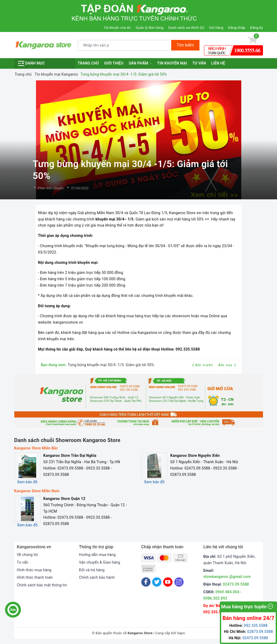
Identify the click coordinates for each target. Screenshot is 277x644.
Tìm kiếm (185, 45)
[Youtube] (168, 582)
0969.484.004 (227, 592)
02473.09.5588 (236, 584)
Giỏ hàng (216, 28)
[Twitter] (157, 582)
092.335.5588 (215, 612)
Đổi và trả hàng (92, 570)
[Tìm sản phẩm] (125, 45)
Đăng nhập (237, 28)
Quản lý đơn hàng (149, 28)
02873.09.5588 (260, 632)
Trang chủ (88, 63)
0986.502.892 (215, 598)
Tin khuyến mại (172, 63)
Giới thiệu (114, 63)
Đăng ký (257, 28)
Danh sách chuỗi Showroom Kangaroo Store (67, 440)
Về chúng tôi (28, 555)
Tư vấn (199, 63)
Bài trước (203, 365)
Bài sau (227, 365)
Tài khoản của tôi (117, 28)
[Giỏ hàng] (252, 40)
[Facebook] (146, 582)
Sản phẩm (140, 63)
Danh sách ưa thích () (186, 28)
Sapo (181, 633)
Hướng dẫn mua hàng (97, 555)
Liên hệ (218, 63)
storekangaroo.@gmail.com (227, 577)
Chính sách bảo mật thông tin (42, 585)
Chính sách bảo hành (97, 577)
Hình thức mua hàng (34, 570)
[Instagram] (179, 582)
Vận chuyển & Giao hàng (100, 562)
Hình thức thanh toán (35, 577)
